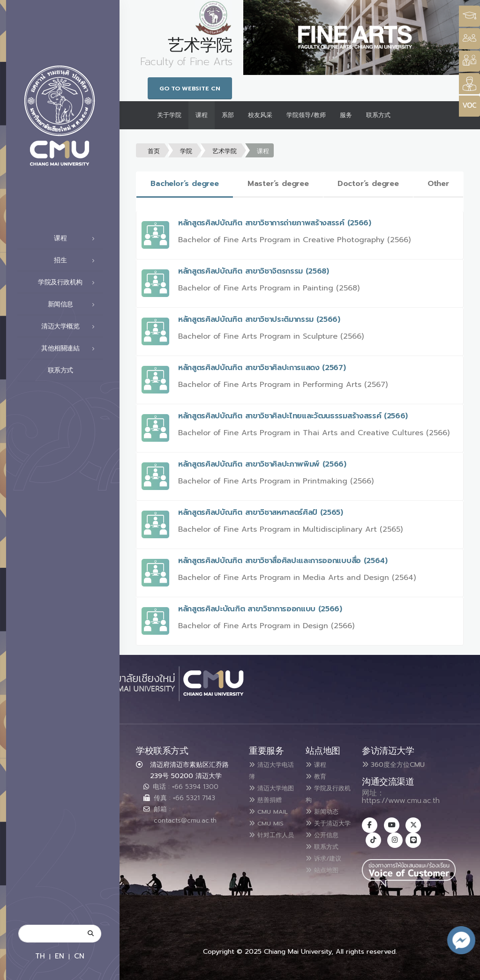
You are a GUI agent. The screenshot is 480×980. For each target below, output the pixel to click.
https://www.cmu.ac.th (401, 801)
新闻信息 (74, 304)
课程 (77, 238)
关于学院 (169, 115)
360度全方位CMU (393, 765)
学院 (186, 151)
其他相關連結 (71, 349)
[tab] (185, 184)
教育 (318, 776)
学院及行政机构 (69, 282)
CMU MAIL (262, 826)
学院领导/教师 (306, 115)
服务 (346, 115)
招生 (77, 260)
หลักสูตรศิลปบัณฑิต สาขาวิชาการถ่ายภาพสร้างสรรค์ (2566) (275, 223)
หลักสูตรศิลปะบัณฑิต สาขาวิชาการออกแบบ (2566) (260, 609)
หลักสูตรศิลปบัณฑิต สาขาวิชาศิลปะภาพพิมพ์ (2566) (262, 464)
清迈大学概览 (71, 327)
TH (40, 956)
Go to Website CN (190, 88)
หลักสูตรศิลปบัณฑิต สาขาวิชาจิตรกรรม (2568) (254, 271)
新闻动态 (326, 809)
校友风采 (260, 115)
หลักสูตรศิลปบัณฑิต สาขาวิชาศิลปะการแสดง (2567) (262, 368)
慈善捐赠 (269, 809)
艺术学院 (225, 151)
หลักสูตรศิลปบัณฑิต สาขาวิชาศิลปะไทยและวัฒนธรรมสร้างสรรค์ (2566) (293, 416)
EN (60, 956)
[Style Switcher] (469, 39)
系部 (228, 115)
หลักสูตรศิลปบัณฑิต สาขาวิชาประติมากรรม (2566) (259, 319)
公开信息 (326, 843)
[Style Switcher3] (469, 16)
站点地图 (326, 877)
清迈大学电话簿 (269, 770)
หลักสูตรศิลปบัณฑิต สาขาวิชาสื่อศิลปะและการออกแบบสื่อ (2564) (283, 561)
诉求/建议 (328, 866)
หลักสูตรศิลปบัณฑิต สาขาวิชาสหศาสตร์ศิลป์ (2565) (261, 512)
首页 (154, 151)
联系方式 (74, 371)
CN (79, 956)
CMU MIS (270, 843)
